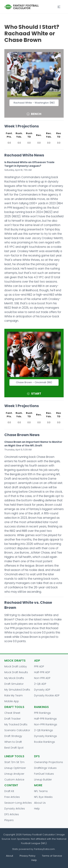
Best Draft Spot (14, 748)
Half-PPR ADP (42, 672)
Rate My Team (14, 695)
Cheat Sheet (12, 713)
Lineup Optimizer (15, 768)
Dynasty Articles (15, 809)
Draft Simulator (14, 684)
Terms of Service (52, 856)
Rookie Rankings (45, 742)
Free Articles (12, 797)
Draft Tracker (13, 719)
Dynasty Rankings (46, 736)
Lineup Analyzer (14, 774)
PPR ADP (39, 666)
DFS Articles (12, 814)
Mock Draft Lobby (16, 666)
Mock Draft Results (16, 672)
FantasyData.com (45, 849)
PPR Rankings (42, 713)
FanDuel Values (44, 774)
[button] (59, 7)
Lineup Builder (43, 780)
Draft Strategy (13, 736)
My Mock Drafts (14, 678)
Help (37, 809)
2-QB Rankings (44, 730)
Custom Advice (14, 780)
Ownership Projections (49, 762)
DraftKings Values (45, 768)
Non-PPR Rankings (46, 724)
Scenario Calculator (17, 730)
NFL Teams (41, 791)
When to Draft (13, 742)
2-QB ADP (40, 684)
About (10, 856)
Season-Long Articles (18, 803)
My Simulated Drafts (17, 690)
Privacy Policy (27, 856)
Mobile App (12, 701)
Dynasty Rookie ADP (47, 695)
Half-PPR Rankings (45, 719)
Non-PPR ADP (42, 678)
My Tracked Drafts (16, 724)
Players (9, 820)
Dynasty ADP (42, 690)
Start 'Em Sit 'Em (14, 762)
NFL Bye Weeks (43, 797)
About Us (40, 803)
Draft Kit (9, 791)
